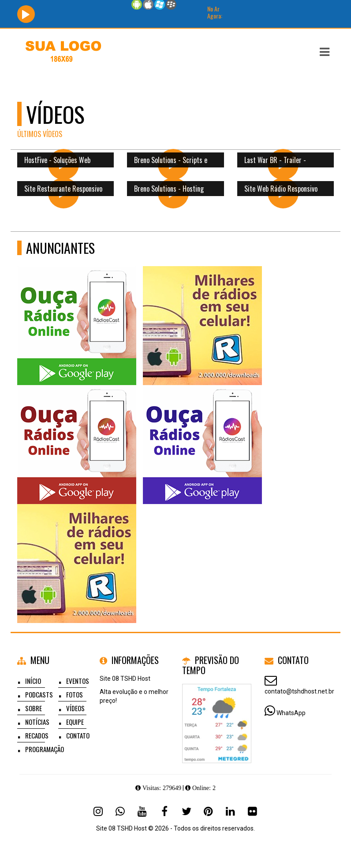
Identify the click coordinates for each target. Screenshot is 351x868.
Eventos (78, 681)
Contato (78, 735)
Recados (37, 735)
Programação (45, 749)
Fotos (75, 694)
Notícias (37, 722)
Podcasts (39, 694)
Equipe (75, 722)
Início (33, 681)
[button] (325, 52)
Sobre (34, 708)
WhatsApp (291, 713)
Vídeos (75, 708)
